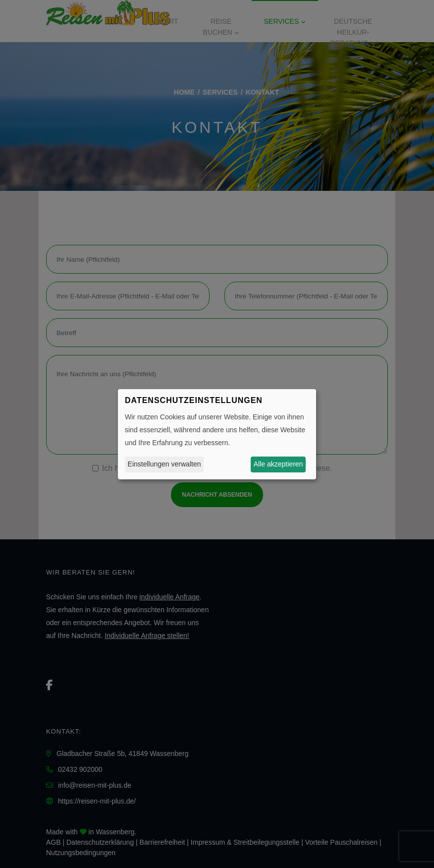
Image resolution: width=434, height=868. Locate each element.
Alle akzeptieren (278, 464)
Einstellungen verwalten (164, 464)
